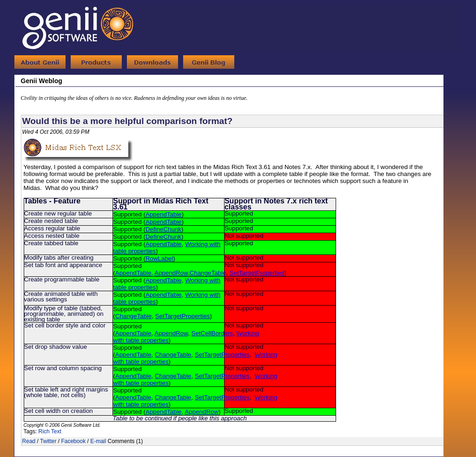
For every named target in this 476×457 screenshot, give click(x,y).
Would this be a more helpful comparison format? (128, 121)
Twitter (48, 441)
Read (29, 441)
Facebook (73, 441)
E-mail (98, 441)
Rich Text (50, 431)
